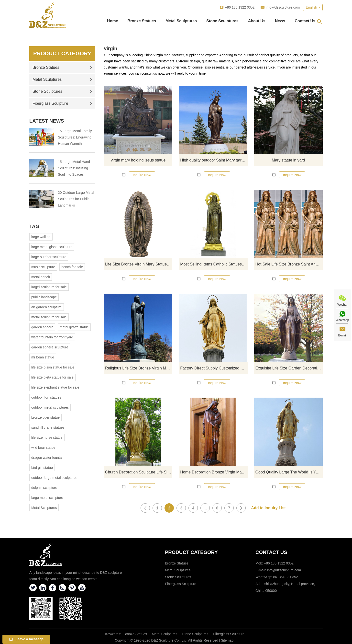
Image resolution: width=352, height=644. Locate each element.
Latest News (47, 121)
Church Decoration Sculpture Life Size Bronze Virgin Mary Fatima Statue (139, 472)
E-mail (342, 335)
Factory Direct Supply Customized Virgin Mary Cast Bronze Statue (214, 368)
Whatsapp (342, 320)
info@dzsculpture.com (283, 7)
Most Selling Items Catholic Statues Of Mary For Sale (214, 264)
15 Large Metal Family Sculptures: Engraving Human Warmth (75, 137)
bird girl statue (42, 468)
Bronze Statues (142, 21)
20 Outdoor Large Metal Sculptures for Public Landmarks (76, 199)
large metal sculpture (47, 498)
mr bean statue (43, 357)
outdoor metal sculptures (50, 407)
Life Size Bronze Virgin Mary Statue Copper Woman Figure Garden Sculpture (139, 264)
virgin (110, 48)
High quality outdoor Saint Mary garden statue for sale (214, 160)
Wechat (342, 305)
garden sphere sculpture (50, 347)
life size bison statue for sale (53, 367)
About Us (257, 21)
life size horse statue (47, 437)
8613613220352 (285, 577)
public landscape (44, 297)
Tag (34, 226)
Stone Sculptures (222, 21)
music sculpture (43, 267)
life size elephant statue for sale (55, 387)
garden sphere (42, 327)
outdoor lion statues (46, 397)
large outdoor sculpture (49, 257)
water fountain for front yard (52, 337)
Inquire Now (142, 175)
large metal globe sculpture (52, 247)
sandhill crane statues (48, 427)
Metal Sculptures (181, 21)
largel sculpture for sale (49, 287)
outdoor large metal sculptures (54, 478)
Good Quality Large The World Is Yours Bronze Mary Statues (289, 472)
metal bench (41, 277)
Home (112, 21)
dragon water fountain (48, 458)
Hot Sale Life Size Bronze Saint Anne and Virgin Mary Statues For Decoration (289, 264)
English (311, 7)
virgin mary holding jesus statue (138, 160)
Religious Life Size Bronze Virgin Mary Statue (139, 368)
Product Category (62, 53)
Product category (191, 552)
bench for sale (72, 267)
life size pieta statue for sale (52, 377)
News (280, 21)
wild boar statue (43, 448)
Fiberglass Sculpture (62, 103)
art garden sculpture (47, 307)
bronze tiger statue (45, 417)
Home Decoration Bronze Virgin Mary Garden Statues (214, 472)
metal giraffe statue (74, 327)
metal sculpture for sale (49, 317)
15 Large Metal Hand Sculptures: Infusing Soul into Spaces (74, 168)
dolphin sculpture (44, 488)
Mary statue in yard (288, 160)
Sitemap (227, 640)
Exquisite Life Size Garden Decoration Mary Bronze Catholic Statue (289, 368)
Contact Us (305, 21)
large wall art (41, 237)
